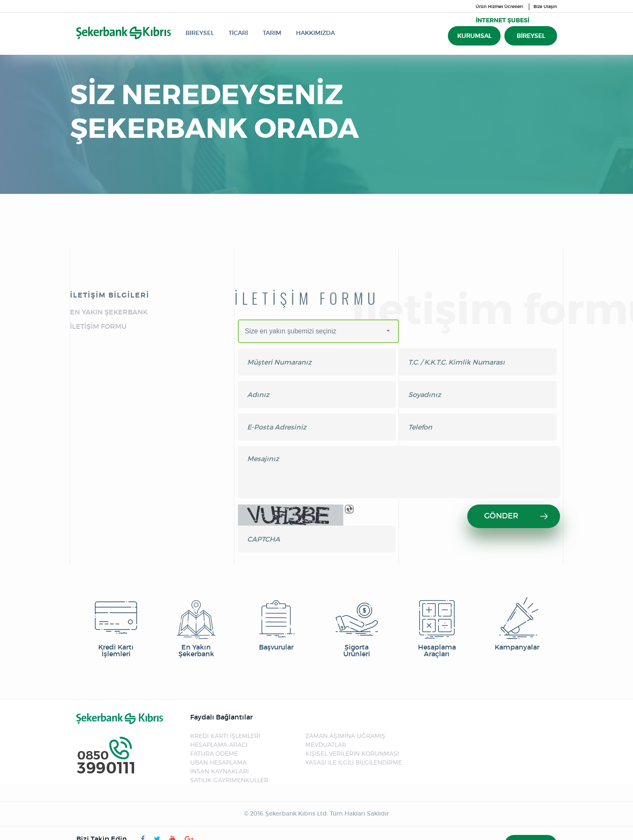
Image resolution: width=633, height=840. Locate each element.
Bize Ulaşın (545, 7)
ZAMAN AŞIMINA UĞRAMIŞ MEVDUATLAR (345, 740)
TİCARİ (238, 33)
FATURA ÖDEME (214, 753)
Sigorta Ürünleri (357, 627)
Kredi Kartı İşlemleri (116, 627)
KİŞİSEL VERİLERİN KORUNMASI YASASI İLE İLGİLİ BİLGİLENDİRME (354, 758)
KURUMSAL (474, 36)
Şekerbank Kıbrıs (124, 33)
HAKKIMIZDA (315, 33)
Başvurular (276, 624)
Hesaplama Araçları (437, 627)
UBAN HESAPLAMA (218, 762)
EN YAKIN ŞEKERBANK (109, 312)
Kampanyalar (517, 624)
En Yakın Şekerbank (196, 627)
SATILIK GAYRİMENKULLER (229, 780)
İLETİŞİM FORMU (98, 326)
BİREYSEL (200, 33)
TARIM (272, 33)
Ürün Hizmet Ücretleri (499, 7)
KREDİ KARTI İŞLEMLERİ (225, 736)
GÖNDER (516, 516)
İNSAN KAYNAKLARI (220, 771)
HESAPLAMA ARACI (219, 745)
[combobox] (318, 331)
